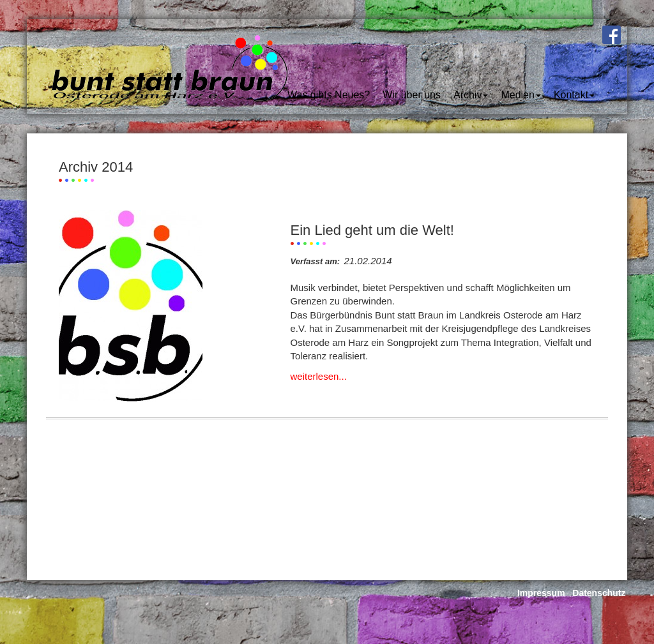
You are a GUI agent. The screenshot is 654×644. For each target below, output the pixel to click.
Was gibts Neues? (329, 95)
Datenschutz (599, 593)
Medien (521, 95)
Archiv (471, 95)
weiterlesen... (319, 376)
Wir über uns (412, 95)
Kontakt (574, 95)
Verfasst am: (316, 261)
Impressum (541, 593)
